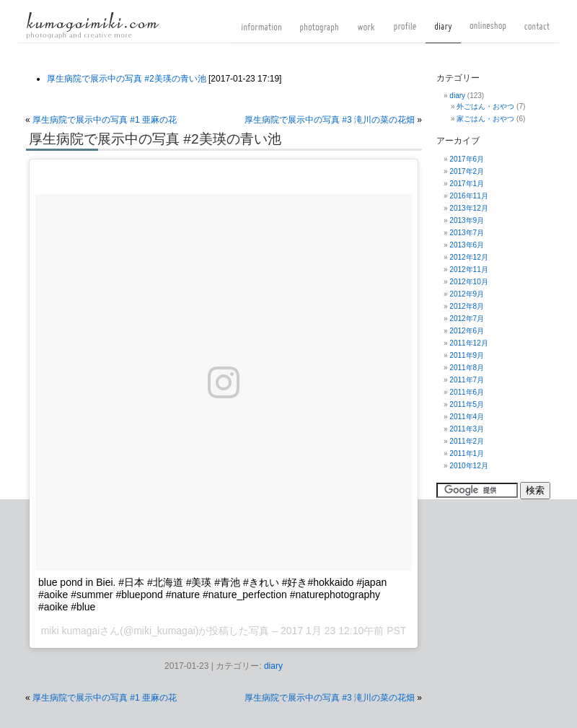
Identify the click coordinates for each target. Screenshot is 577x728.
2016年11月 (468, 196)
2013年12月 (468, 208)
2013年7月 (467, 233)
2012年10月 (468, 282)
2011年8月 (467, 368)
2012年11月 (468, 269)
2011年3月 (467, 429)
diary (443, 32)
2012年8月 (467, 306)
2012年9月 (467, 294)
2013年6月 (467, 245)
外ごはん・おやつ (485, 106)
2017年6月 (467, 159)
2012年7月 (467, 319)
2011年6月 (467, 392)
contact (537, 32)
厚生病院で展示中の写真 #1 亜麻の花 (105, 120)
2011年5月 (467, 404)
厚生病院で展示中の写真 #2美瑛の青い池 (127, 79)
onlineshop (488, 32)
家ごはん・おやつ (485, 119)
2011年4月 (467, 417)
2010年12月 (468, 466)
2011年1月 (467, 453)
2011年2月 (467, 441)
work (366, 32)
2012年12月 (468, 257)
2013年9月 (467, 220)
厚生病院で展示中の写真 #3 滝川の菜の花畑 (330, 120)
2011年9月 (467, 355)
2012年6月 (467, 331)
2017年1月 (467, 184)
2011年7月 (467, 380)
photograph (319, 32)
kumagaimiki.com (93, 25)
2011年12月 (468, 343)
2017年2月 (467, 171)
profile (405, 32)
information (261, 32)
